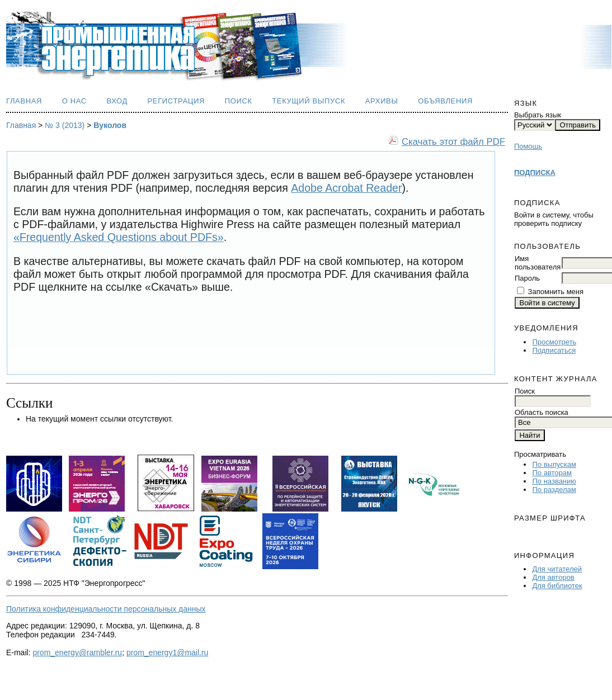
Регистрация (176, 101)
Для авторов (553, 577)
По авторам (552, 473)
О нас (74, 101)
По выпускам (554, 464)
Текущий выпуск (309, 101)
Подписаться (554, 350)
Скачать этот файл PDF (453, 142)
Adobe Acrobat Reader (346, 188)
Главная (24, 101)
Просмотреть (554, 342)
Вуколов (110, 125)
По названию (554, 481)
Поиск (239, 101)
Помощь (528, 146)
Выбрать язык (538, 115)
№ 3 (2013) (65, 125)
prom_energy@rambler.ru (77, 652)
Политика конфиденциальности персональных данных (106, 609)
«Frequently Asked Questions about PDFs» (119, 237)
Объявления (445, 101)
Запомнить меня (556, 292)
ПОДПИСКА (535, 172)
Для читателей (557, 569)
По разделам (554, 489)
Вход (117, 101)
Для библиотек (557, 586)
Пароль (527, 278)
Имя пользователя (538, 263)
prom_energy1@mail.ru (168, 652)
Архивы (382, 101)
